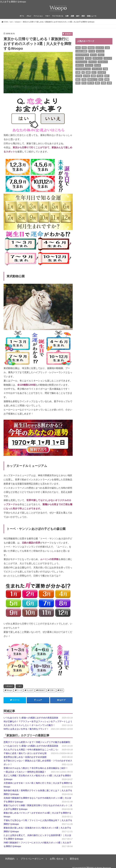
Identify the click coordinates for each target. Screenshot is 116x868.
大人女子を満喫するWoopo (13, 2)
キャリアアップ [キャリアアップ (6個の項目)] (82, 59)
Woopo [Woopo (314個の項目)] (91, 52)
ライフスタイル (58, 21)
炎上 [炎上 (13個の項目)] (101, 84)
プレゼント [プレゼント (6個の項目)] (103, 66)
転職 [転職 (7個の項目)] (103, 88)
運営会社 (60, 863)
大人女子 (30, 695)
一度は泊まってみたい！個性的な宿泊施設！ (25, 776)
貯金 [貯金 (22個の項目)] (84, 88)
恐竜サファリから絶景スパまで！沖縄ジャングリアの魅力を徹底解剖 (37, 747)
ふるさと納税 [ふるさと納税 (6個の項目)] (81, 56)
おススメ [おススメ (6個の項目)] (100, 52)
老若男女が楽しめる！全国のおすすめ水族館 (25, 762)
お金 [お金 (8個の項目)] (107, 52)
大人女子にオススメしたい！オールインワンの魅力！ (29, 730)
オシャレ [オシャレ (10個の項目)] (100, 56)
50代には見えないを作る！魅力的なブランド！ (26, 734)
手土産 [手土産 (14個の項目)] (100, 81)
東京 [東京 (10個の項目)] (78, 84)
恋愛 (72, 21)
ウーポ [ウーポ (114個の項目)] (92, 56)
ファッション (38, 21)
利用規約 (8, 863)
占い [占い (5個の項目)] (94, 77)
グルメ (29, 21)
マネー (48, 21)
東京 (61, 695)
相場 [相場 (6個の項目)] (107, 84)
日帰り (52, 695)
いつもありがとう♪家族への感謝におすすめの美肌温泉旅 (31, 722)
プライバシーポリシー (26, 863)
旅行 (78, 21)
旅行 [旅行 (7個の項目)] (107, 81)
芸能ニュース (92, 21)
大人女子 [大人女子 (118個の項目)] (102, 77)
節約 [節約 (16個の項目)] (78, 88)
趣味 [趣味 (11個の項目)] (97, 88)
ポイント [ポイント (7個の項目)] (80, 70)
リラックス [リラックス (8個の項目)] (97, 73)
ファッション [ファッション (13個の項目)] (81, 66)
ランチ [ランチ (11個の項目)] (98, 70)
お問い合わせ (46, 863)
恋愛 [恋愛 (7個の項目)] (93, 81)
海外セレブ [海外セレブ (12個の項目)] (92, 84)
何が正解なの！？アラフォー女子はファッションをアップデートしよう (38, 726)
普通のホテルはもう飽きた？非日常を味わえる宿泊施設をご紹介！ (36, 773)
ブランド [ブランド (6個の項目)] (93, 66)
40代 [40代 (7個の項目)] (78, 52)
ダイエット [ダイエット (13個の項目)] (98, 63)
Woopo (10, 695)
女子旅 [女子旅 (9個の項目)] (87, 81)
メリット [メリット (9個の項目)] (89, 70)
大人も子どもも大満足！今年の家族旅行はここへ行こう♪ (31, 754)
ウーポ (19, 695)
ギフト (22, 21)
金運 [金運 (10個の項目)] (109, 88)
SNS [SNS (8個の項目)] (84, 52)
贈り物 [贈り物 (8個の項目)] (91, 88)
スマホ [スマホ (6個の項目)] (88, 63)
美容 (83, 21)
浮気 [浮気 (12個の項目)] (84, 84)
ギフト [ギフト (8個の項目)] (93, 59)
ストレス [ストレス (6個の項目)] (80, 63)
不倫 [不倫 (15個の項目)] (105, 73)
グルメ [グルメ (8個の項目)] (101, 59)
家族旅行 (10, 691)
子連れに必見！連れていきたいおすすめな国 (25, 758)
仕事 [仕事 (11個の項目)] (78, 77)
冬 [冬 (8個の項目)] (83, 77)
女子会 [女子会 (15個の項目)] (79, 81)
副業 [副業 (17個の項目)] (88, 77)
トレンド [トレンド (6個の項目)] (108, 63)
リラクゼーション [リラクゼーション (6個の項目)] (83, 73)
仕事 (67, 21)
